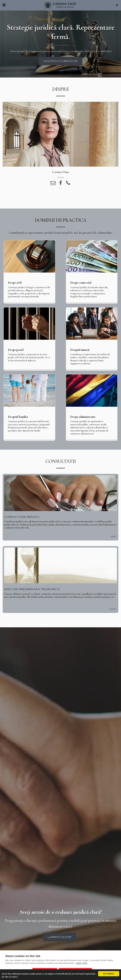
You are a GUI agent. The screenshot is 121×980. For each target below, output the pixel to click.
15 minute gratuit (60, 941)
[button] (4, 5)
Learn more (82, 963)
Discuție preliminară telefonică (32, 594)
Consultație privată (22, 521)
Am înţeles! (109, 974)
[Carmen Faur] (60, 134)
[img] (60, 497)
